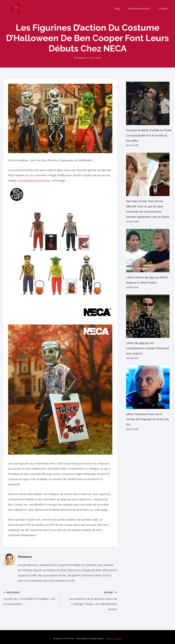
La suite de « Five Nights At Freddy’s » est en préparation (31, 598)
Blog (117, 9)
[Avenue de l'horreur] (16, 9)
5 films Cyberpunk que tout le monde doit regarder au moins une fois (147, 419)
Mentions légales (114, 639)
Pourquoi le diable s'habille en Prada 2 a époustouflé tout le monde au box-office (149, 136)
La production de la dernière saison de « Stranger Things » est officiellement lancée (90, 600)
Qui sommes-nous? (139, 9)
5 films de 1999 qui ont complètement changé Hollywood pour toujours (147, 348)
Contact (163, 9)
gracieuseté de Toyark (32, 181)
